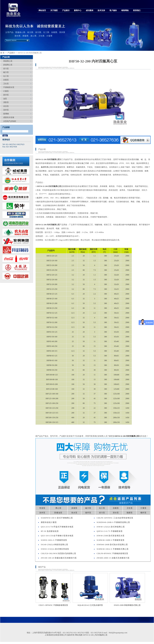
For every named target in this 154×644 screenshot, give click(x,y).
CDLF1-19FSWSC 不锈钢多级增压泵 (53, 605)
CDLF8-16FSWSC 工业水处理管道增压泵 (115, 518)
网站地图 (79, 635)
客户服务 (113, 10)
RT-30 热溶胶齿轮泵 (50, 531)
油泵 (5, 99)
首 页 (2, 53)
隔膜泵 (130, 513)
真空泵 (6, 95)
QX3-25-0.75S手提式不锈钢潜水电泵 (57, 527)
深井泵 (6, 110)
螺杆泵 (143, 513)
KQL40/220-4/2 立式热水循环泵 (90, 605)
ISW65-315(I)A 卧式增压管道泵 (55, 549)
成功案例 (90, 10)
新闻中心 (78, 10)
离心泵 (58, 508)
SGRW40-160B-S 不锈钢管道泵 (111, 540)
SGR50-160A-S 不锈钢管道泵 (54, 540)
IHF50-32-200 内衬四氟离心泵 (127, 436)
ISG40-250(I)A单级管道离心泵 (55, 545)
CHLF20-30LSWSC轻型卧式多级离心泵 (58, 553)
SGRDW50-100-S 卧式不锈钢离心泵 (57, 518)
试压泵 (6, 106)
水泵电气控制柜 (10, 121)
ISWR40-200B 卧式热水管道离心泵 (112, 545)
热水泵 (74, 513)
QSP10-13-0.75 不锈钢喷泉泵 (110, 531)
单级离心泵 (8, 61)
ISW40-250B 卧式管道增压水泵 (111, 536)
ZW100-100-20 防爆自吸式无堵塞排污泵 (59, 558)
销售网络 (125, 10)
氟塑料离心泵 (47, 167)
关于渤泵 (54, 10)
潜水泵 (116, 513)
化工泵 (6, 76)
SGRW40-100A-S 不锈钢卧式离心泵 (113, 549)
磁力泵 (6, 72)
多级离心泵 (8, 65)
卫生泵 (6, 84)
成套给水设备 (9, 117)
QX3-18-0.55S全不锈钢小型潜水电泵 (57, 536)
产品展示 (66, 10)
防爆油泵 (58, 513)
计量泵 (6, 91)
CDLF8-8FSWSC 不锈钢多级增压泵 (112, 553)
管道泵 (42, 508)
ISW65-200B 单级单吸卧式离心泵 (127, 605)
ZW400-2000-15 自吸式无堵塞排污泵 (113, 558)
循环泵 (88, 513)
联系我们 (137, 10)
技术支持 (101, 10)
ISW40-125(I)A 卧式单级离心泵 (111, 527)
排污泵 (6, 69)
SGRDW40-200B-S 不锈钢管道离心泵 (113, 522)
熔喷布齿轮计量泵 (49, 522)
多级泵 (74, 508)
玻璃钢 (6, 114)
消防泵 (6, 102)
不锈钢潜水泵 (9, 87)
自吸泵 (6, 80)
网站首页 (42, 10)
